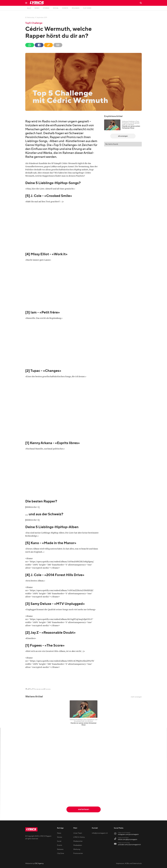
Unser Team (78, 833)
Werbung (77, 849)
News (59, 833)
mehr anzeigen (136, 697)
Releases (60, 849)
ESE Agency (39, 863)
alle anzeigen (123, 136)
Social (59, 841)
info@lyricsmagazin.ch (100, 833)
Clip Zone (61, 853)
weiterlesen (84, 809)
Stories (60, 837)
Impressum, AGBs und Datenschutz (129, 863)
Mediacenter (78, 841)
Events (60, 845)
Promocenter (78, 853)
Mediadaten (78, 845)
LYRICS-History (79, 837)
